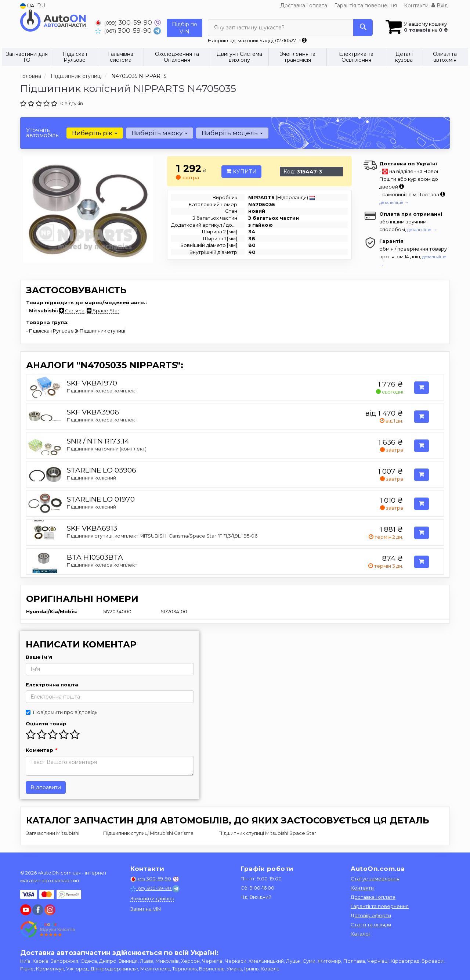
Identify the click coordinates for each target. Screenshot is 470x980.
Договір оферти (371, 915)
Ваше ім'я (39, 657)
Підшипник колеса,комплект (102, 391)
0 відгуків (72, 103)
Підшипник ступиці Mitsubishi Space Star (267, 833)
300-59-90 (124, 22)
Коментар (41, 750)
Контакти (416, 6)
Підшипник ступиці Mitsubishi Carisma (148, 833)
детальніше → (394, 202)
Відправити (46, 787)
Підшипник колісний (91, 478)
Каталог (361, 934)
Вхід (440, 6)
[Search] (363, 28)
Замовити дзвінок (152, 898)
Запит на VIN (146, 909)
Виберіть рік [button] (95, 133)
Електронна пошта (52, 685)
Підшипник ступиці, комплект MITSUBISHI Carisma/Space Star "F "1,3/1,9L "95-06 (162, 536)
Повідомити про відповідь (62, 712)
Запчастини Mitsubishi (53, 833)
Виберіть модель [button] (232, 133)
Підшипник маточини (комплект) (107, 449)
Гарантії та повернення (380, 906)
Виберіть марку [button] (160, 133)
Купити (241, 172)
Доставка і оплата (304, 6)
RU (41, 6)
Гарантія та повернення (366, 6)
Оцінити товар (46, 724)
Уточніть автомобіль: (43, 132)
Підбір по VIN (185, 28)
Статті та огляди (371, 925)
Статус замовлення (375, 879)
